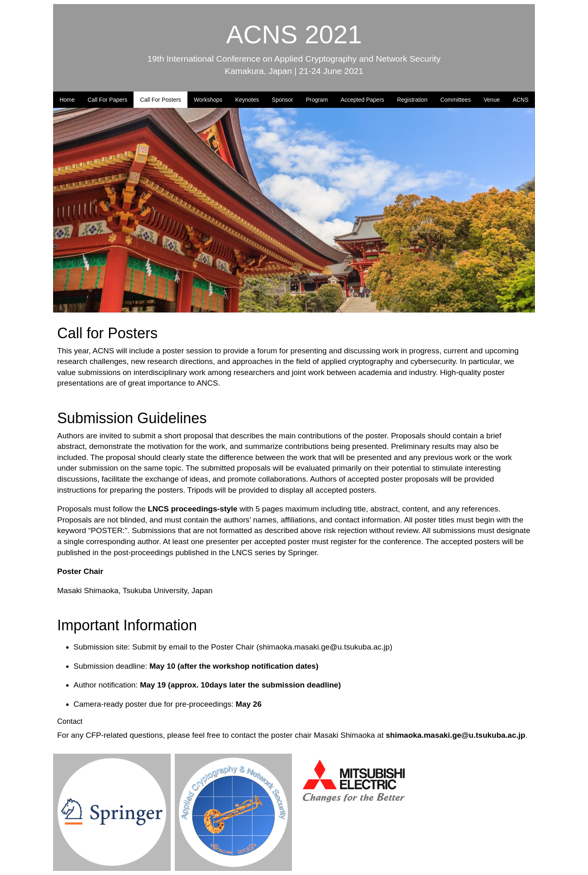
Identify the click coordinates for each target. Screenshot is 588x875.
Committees (455, 100)
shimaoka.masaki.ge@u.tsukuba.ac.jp (324, 647)
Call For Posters (160, 100)
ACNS (520, 100)
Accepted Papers (362, 100)
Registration (412, 100)
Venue (492, 100)
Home (67, 100)
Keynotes (247, 100)
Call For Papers (107, 100)
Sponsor (283, 100)
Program (317, 100)
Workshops (208, 100)
